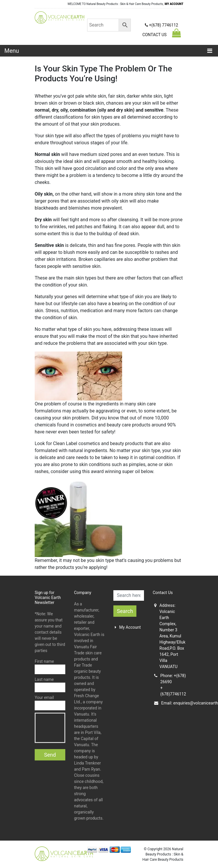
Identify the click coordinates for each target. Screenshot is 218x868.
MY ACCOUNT (174, 4)
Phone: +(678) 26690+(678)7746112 (169, 685)
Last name (50, 685)
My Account (128, 627)
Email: (169, 703)
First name (50, 667)
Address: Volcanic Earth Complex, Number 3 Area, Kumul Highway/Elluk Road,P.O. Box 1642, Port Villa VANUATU (169, 636)
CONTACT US (154, 35)
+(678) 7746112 (161, 25)
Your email (50, 703)
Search (125, 611)
